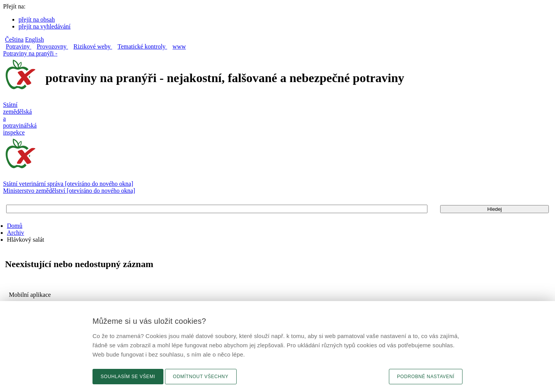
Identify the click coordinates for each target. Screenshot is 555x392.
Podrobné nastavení (426, 377)
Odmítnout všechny (201, 377)
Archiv (15, 233)
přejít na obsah (37, 19)
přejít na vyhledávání (45, 26)
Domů (15, 226)
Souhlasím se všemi (128, 377)
